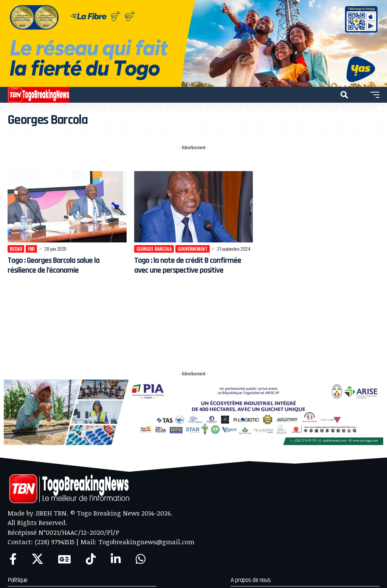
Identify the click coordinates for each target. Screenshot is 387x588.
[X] (37, 559)
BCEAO (16, 249)
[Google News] (64, 559)
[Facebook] (13, 559)
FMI (31, 249)
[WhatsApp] (141, 559)
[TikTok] (91, 559)
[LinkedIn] (116, 559)
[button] (344, 95)
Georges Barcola (154, 249)
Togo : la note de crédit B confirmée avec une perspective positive (189, 270)
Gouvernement (193, 249)
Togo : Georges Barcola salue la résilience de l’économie (61, 265)
